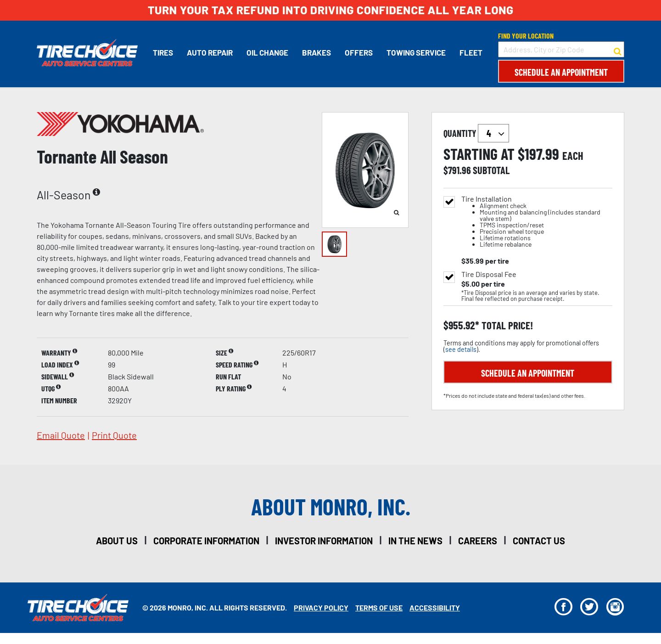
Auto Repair (210, 52)
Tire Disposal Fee (489, 274)
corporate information (206, 541)
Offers (359, 52)
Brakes (316, 52)
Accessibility (435, 607)
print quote (114, 435)
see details (461, 349)
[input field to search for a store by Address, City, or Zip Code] (561, 49)
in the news (415, 541)
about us (117, 541)
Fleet (471, 52)
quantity (476, 133)
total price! (506, 325)
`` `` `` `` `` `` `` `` (493, 133)
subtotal (491, 170)
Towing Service (416, 52)
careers (478, 541)
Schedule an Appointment (561, 72)
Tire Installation (537, 222)
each (573, 156)
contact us (539, 541)
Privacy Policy (321, 607)
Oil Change (267, 52)
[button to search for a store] (618, 50)
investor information (324, 541)
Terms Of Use (379, 607)
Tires (163, 52)
